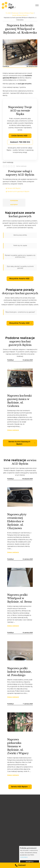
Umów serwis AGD (19, 136)
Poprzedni (14, 201)
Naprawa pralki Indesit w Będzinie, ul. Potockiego (19, 672)
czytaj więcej (24, 857)
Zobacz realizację (13, 430)
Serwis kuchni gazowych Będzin (18, 192)
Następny (14, 205)
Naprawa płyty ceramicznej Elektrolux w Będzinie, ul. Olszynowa (17, 521)
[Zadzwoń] (20, 865)
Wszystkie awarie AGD (19, 279)
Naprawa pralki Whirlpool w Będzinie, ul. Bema (20, 598)
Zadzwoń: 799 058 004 (20, 142)
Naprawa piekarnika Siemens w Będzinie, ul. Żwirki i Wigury (18, 746)
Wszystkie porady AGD (19, 323)
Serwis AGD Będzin (14, 188)
